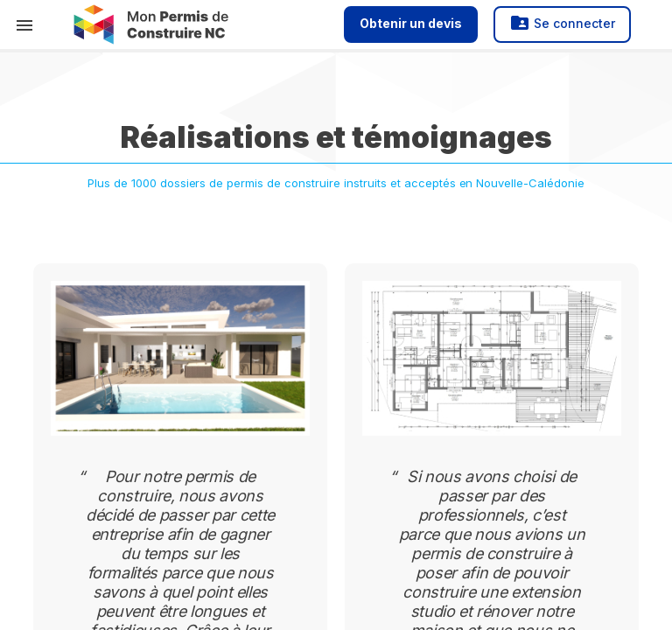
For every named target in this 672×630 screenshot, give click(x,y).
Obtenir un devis (411, 23)
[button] (24, 24)
